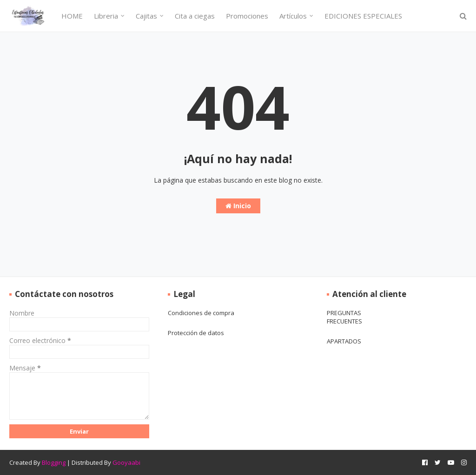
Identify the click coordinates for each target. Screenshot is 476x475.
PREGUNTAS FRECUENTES (344, 317)
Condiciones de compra (201, 313)
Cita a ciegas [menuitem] (195, 16)
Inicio (238, 206)
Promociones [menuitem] (247, 16)
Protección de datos (196, 333)
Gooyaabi (126, 462)
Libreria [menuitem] (106, 16)
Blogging (54, 462)
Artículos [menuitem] (293, 16)
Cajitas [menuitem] (146, 16)
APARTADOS (344, 341)
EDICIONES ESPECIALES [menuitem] (363, 16)
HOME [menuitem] (72, 16)
